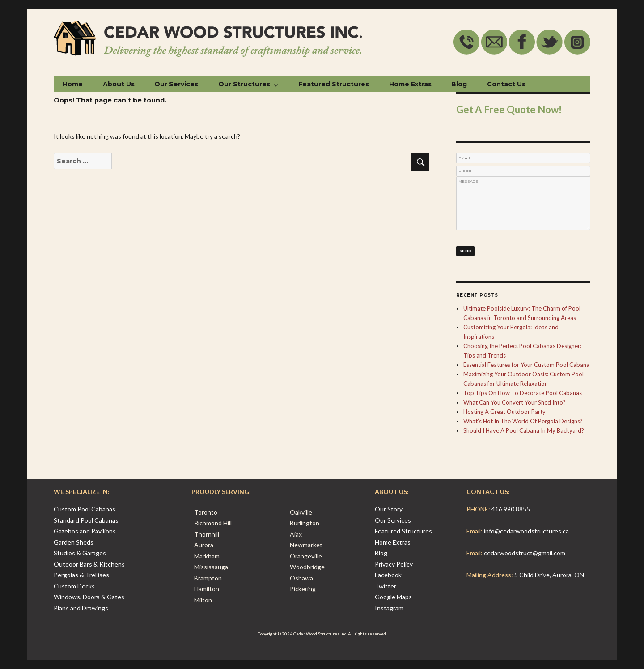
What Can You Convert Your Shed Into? (515, 402)
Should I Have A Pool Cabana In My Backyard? (524, 430)
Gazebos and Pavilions (85, 531)
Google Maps (393, 597)
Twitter (386, 586)
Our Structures (244, 84)
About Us (119, 84)
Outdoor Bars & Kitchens (89, 564)
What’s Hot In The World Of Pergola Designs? (523, 421)
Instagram (389, 608)
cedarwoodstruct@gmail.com (525, 553)
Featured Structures (334, 84)
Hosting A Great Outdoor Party (504, 412)
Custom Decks (74, 586)
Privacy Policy (394, 564)
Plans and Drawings (81, 608)
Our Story (389, 509)
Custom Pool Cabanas (85, 509)
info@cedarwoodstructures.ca (526, 531)
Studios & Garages (80, 553)
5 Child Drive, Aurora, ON (549, 575)
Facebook (388, 575)
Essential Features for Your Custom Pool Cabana (526, 365)
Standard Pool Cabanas (86, 520)
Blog (459, 84)
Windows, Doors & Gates (89, 597)
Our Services (176, 84)
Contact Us (506, 84)
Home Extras (410, 84)
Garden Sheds (74, 542)
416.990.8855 (511, 509)
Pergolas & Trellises (81, 575)
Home (73, 84)
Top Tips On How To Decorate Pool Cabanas (523, 393)
